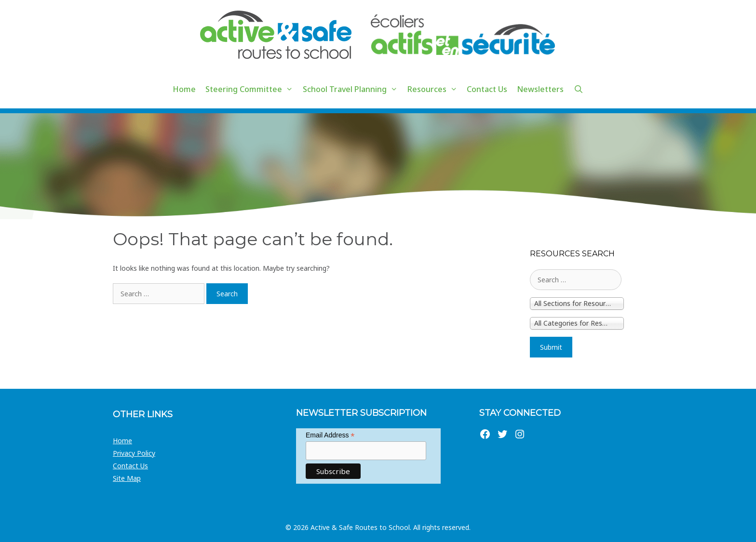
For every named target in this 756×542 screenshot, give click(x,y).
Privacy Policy (134, 453)
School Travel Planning (353, 89)
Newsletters (540, 89)
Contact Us (487, 89)
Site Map (127, 478)
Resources (435, 89)
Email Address (330, 435)
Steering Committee (252, 89)
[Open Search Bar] (578, 89)
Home (184, 89)
